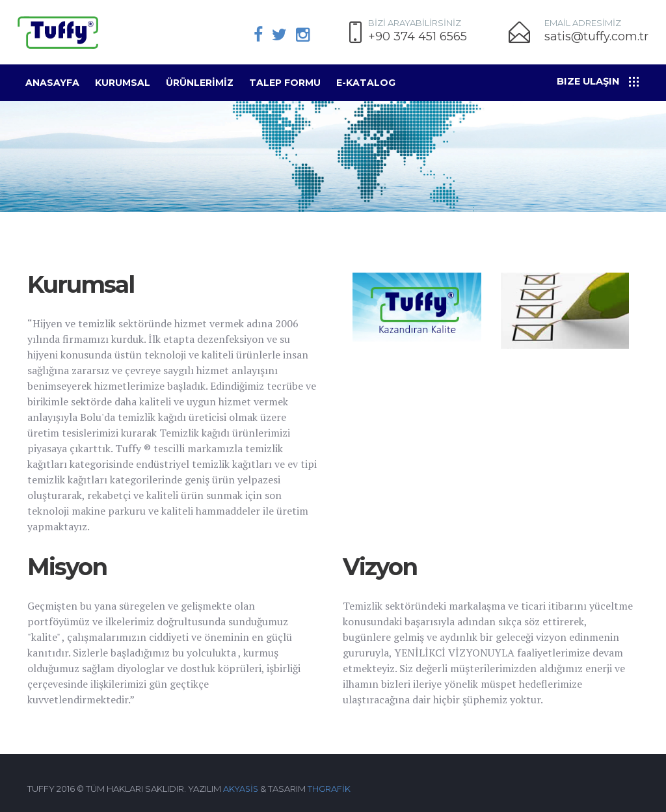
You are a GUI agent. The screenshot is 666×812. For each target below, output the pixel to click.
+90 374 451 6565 (418, 37)
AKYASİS (241, 789)
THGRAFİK (330, 789)
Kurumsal (123, 83)
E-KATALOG (366, 83)
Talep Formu (285, 83)
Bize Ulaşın (590, 81)
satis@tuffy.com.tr (596, 37)
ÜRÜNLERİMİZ (200, 83)
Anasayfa (52, 83)
